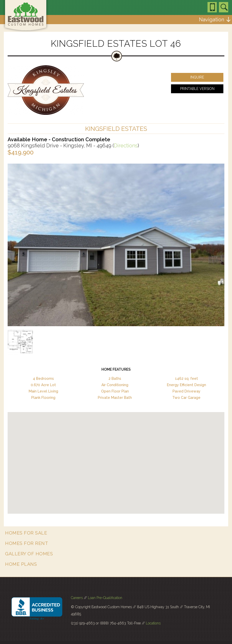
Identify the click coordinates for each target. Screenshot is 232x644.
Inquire (197, 77)
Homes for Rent (27, 543)
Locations (153, 623)
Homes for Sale (26, 533)
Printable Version (197, 89)
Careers (77, 598)
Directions (126, 146)
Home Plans (21, 564)
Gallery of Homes (29, 554)
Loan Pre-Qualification (105, 598)
